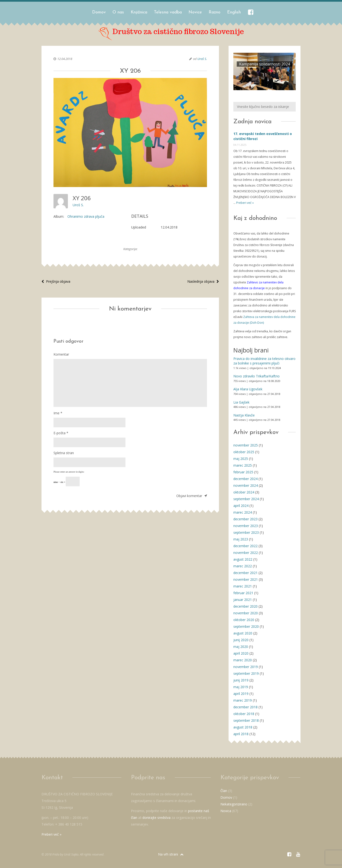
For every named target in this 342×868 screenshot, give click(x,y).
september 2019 (246, 673)
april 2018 (241, 734)
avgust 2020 (243, 633)
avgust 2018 (243, 727)
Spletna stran (64, 453)
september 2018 (246, 720)
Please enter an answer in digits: (69, 472)
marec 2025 (243, 465)
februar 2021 (243, 593)
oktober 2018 (244, 714)
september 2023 (246, 532)
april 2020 (241, 653)
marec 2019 (243, 700)
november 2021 (246, 579)
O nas (118, 12)
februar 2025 (243, 472)
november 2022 (246, 553)
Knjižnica (139, 12)
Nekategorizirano (234, 804)
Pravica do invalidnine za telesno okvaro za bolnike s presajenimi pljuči (264, 361)
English (234, 12)
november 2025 (246, 445)
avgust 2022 (243, 559)
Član (224, 791)
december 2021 (245, 573)
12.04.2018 (65, 59)
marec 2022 (243, 566)
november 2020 (246, 613)
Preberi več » (245, 203)
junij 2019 (241, 680)
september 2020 (246, 626)
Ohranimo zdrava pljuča (86, 216)
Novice (195, 12)
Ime (58, 413)
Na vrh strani (171, 854)
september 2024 (246, 499)
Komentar (61, 354)
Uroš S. (202, 59)
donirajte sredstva (156, 818)
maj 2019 (241, 687)
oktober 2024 (244, 492)
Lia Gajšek (241, 402)
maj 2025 (241, 459)
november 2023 (246, 526)
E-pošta (61, 433)
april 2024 (241, 506)
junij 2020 (241, 640)
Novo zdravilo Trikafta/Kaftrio (256, 376)
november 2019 (246, 667)
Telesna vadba (168, 12)
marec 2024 (243, 512)
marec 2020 (243, 660)
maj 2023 (241, 539)
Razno (215, 12)
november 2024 (246, 485)
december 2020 (245, 606)
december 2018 (245, 707)
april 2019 (241, 694)
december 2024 (245, 479)
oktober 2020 (244, 620)
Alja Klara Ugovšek (248, 389)
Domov (99, 12)
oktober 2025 (244, 452)
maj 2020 (241, 647)
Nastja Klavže (244, 415)
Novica (226, 811)
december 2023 (245, 519)
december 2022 (245, 546)
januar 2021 (243, 600)
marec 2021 (243, 586)
